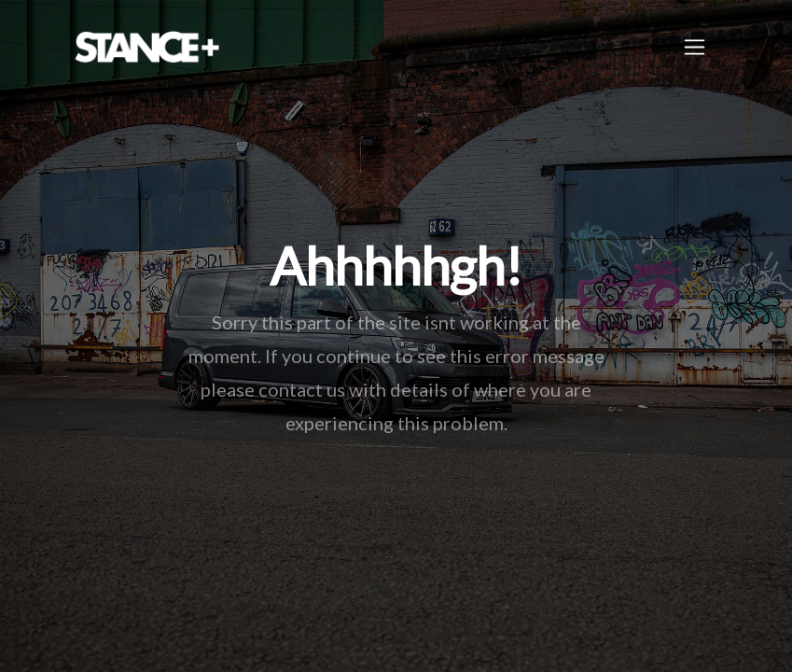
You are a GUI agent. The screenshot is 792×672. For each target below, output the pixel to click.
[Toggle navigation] (695, 47)
